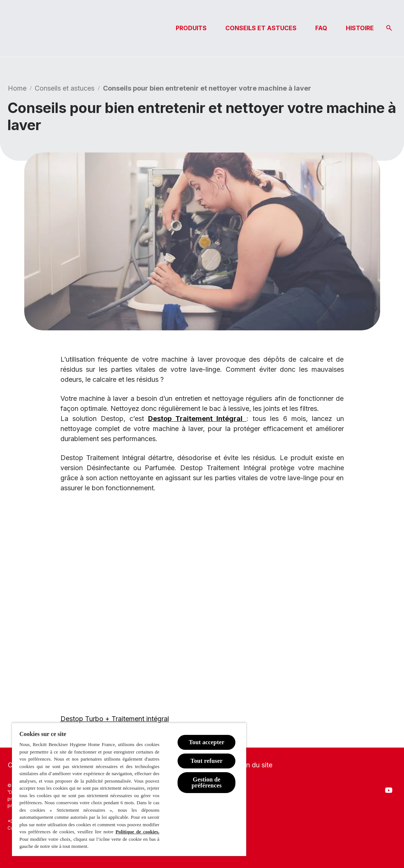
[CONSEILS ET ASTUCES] (261, 28)
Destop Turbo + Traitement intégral (115, 719)
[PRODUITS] (191, 28)
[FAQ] (321, 28)
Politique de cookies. (138, 832)
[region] (129, 789)
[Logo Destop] (45, 28)
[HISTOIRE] (360, 28)
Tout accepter (206, 742)
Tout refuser (207, 761)
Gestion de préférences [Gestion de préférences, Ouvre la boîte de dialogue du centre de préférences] (207, 782)
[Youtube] (389, 790)
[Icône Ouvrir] (389, 28)
